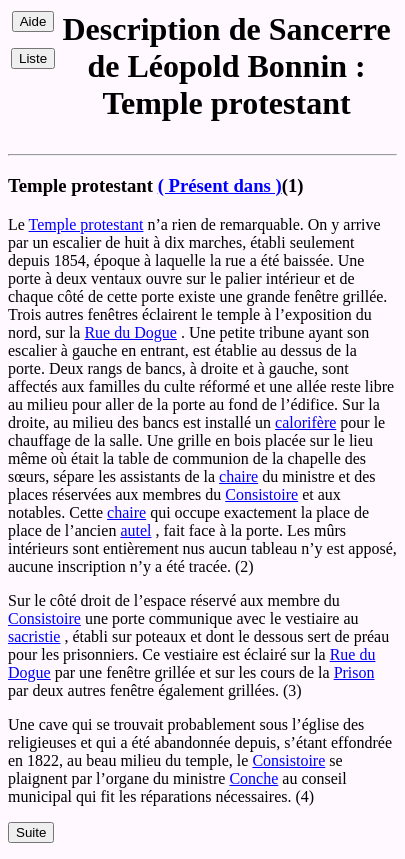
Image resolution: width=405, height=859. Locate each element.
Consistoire (261, 494)
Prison (354, 672)
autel (135, 530)
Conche (253, 778)
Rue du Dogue (130, 332)
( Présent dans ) (220, 185)
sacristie (34, 636)
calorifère (305, 422)
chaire (238, 476)
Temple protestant (86, 224)
